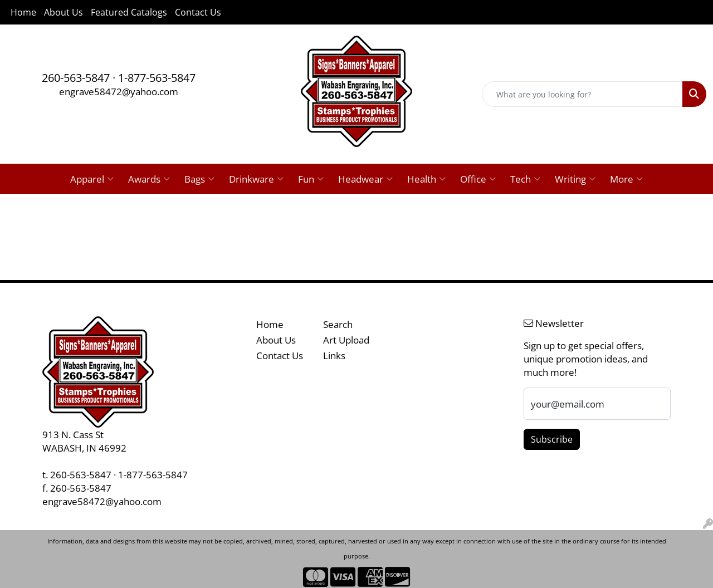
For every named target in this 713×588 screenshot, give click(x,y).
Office (478, 179)
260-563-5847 (76, 78)
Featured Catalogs (129, 12)
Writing (575, 179)
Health (426, 179)
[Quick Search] (582, 94)
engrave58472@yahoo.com (119, 91)
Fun (311, 179)
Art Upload (346, 340)
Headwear (365, 179)
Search (338, 324)
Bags (199, 179)
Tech (525, 179)
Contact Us (198, 12)
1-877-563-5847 (157, 78)
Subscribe (552, 439)
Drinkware (256, 179)
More (626, 179)
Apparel (92, 179)
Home (23, 12)
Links (334, 355)
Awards (149, 179)
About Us (64, 12)
